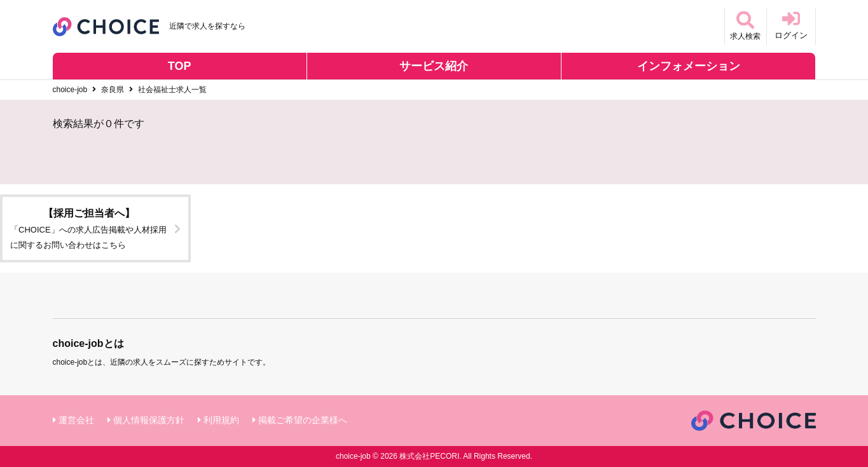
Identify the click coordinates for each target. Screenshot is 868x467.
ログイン (791, 25)
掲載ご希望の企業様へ (303, 420)
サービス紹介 (434, 66)
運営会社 (76, 420)
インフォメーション (689, 66)
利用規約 (221, 420)
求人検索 (742, 25)
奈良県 (113, 90)
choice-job (70, 90)
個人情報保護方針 (149, 420)
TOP (180, 66)
